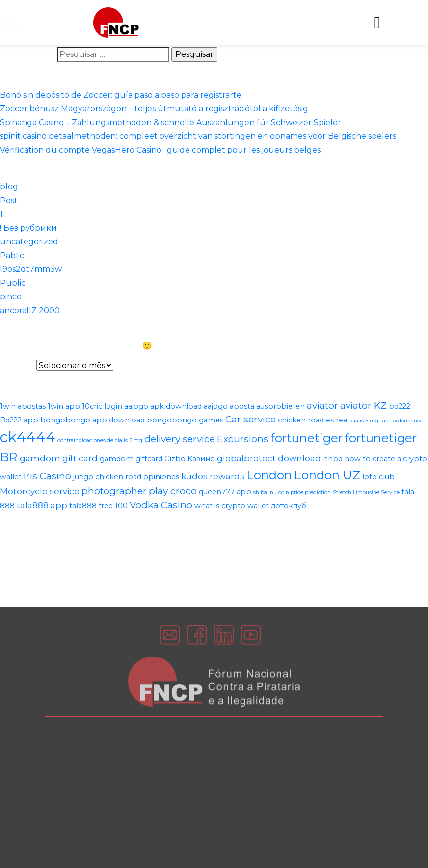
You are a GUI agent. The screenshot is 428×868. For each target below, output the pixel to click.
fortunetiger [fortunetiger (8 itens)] (307, 438)
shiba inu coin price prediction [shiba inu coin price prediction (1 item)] (292, 492)
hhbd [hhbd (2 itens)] (333, 459)
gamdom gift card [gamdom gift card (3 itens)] (59, 458)
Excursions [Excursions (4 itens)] (243, 439)
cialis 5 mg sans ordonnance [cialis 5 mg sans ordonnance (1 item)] (387, 421)
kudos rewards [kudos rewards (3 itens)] (213, 476)
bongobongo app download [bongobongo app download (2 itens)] (93, 420)
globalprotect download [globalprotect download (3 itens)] (269, 458)
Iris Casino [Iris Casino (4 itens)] (47, 476)
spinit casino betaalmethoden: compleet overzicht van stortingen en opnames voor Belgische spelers (198, 136)
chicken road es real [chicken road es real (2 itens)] (313, 420)
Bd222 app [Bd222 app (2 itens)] (19, 420)
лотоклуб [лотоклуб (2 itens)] (289, 506)
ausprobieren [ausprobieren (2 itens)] (281, 406)
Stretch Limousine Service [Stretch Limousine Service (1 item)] (366, 492)
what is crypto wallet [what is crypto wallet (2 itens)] (232, 506)
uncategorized (29, 242)
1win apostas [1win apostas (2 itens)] (23, 406)
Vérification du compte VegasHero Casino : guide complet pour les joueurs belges (160, 150)
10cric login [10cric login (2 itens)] (102, 406)
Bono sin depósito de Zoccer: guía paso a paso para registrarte (121, 95)
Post (9, 200)
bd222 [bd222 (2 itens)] (400, 406)
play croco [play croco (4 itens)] (173, 491)
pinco (11, 297)
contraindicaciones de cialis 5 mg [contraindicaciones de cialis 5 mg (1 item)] (100, 440)
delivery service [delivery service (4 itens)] (180, 439)
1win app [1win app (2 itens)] (64, 406)
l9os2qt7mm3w (31, 269)
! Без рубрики (28, 228)
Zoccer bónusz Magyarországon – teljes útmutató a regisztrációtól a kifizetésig (154, 109)
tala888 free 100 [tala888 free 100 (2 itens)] (98, 506)
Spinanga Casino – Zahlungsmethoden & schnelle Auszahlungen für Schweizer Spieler (171, 122)
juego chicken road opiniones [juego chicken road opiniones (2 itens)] (126, 477)
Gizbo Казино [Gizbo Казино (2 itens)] (190, 459)
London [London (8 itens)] (269, 475)
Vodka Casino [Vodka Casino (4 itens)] (161, 505)
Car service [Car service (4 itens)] (251, 419)
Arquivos (17, 365)
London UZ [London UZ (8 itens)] (327, 475)
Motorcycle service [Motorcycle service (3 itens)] (40, 491)
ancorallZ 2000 (30, 310)
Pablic (12, 255)
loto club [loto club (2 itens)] (378, 477)
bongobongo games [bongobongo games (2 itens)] (185, 420)
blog (9, 187)
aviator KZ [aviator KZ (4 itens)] (363, 405)
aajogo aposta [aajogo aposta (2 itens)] (229, 406)
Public (13, 283)
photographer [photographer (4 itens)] (114, 491)
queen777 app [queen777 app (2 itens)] (225, 492)
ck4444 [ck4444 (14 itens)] (28, 437)
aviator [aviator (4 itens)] (322, 405)
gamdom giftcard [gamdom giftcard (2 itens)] (131, 459)
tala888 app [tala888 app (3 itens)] (42, 505)
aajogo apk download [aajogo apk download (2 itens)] (163, 406)
